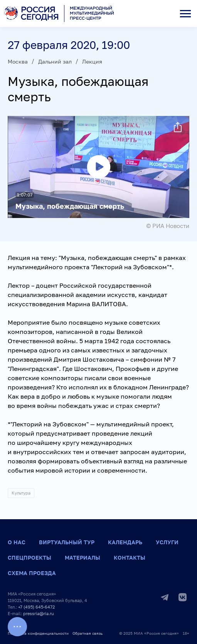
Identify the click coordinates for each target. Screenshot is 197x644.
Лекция (92, 61)
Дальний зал (55, 61)
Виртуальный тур (67, 542)
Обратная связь (88, 633)
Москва (18, 61)
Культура (21, 493)
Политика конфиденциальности (38, 633)
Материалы (83, 558)
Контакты (130, 558)
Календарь (125, 542)
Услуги (167, 542)
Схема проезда (32, 573)
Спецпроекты (29, 558)
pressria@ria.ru (39, 613)
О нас (17, 542)
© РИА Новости (168, 226)
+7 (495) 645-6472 (36, 607)
